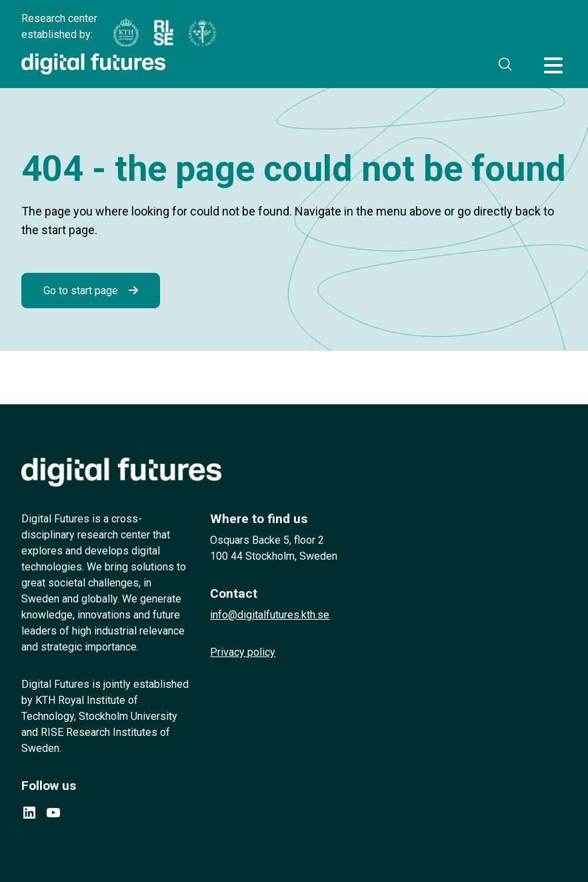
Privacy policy (243, 652)
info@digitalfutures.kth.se (270, 615)
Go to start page (81, 291)
